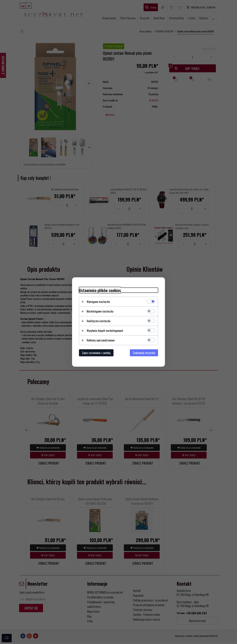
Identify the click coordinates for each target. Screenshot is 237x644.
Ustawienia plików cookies (100, 290)
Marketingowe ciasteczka (100, 311)
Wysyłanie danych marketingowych (105, 331)
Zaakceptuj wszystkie (144, 353)
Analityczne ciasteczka (99, 321)
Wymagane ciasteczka (98, 302)
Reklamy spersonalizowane (101, 340)
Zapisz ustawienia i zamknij (96, 353)
